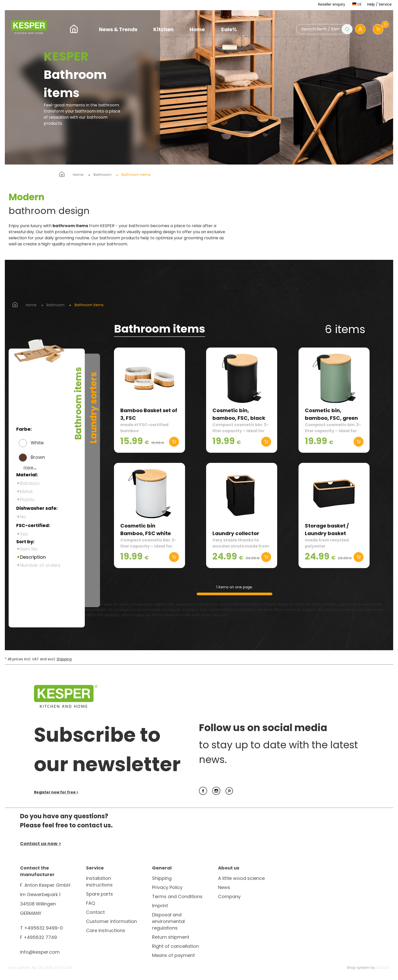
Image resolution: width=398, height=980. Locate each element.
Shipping (64, 659)
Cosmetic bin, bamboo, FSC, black (239, 414)
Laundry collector (236, 533)
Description (33, 557)
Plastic (27, 500)
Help (371, 4)
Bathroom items (136, 175)
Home (78, 175)
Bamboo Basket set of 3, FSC (149, 414)
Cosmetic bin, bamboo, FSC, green (331, 414)
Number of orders (40, 565)
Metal (26, 491)
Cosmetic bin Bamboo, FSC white (146, 530)
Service (385, 4)
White (37, 443)
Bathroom (103, 175)
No (23, 517)
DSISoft (383, 968)
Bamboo (30, 483)
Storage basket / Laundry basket (327, 530)
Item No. (29, 549)
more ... (30, 467)
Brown (38, 457)
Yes (24, 534)
